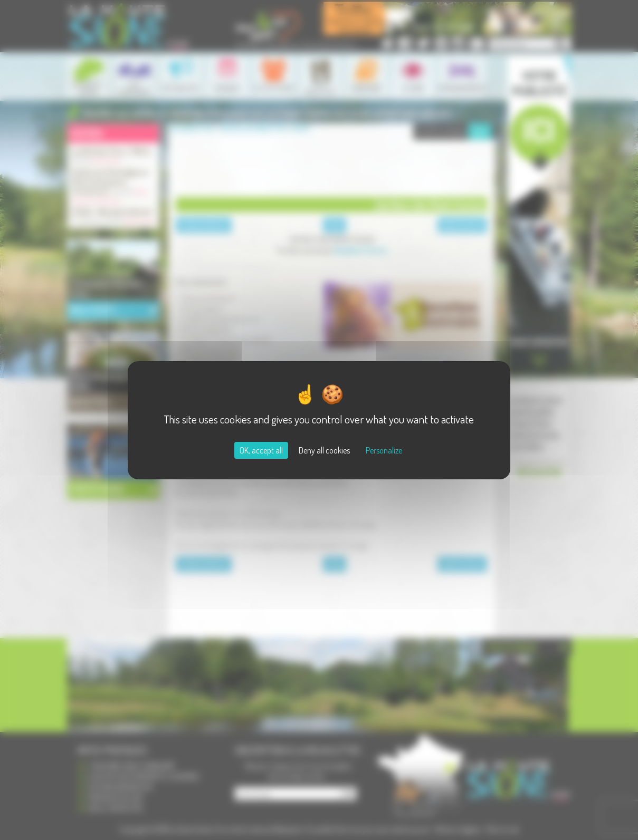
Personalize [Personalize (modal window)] (384, 450)
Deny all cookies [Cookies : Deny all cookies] (324, 450)
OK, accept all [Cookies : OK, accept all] (261, 450)
